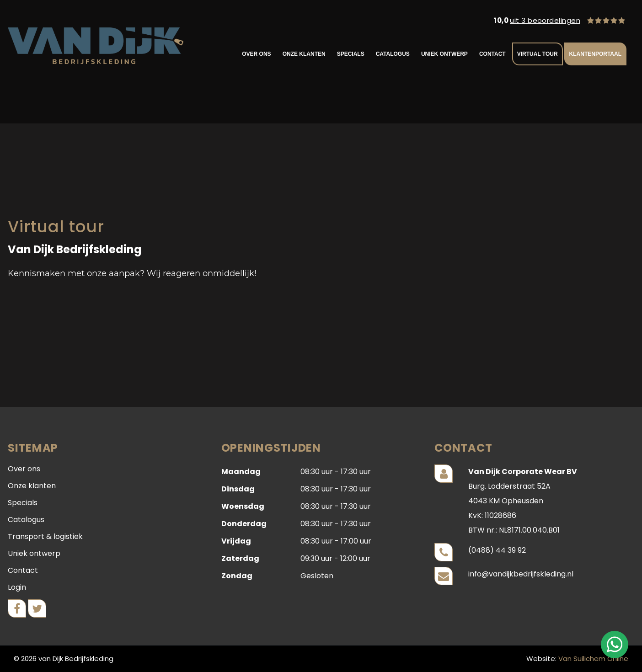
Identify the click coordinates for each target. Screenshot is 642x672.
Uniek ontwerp (444, 54)
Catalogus (393, 54)
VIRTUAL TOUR (538, 54)
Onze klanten (304, 54)
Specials (351, 54)
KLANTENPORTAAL (595, 54)
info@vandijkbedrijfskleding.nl (521, 574)
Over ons (256, 54)
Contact (492, 54)
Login (17, 587)
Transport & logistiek (45, 536)
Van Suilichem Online (593, 659)
